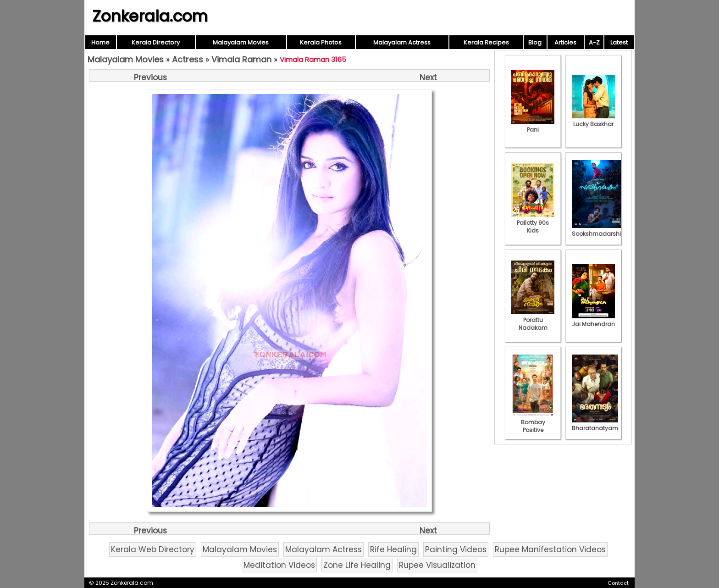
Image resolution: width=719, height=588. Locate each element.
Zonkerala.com (150, 16)
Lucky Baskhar (593, 120)
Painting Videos (456, 549)
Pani (533, 126)
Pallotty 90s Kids (533, 223)
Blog (535, 42)
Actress (188, 59)
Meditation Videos (279, 565)
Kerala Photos (321, 42)
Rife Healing (393, 549)
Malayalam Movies (241, 42)
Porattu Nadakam (533, 320)
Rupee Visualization (437, 565)
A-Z (594, 42)
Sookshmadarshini (599, 230)
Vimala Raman (241, 59)
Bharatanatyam (595, 424)
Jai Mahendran (593, 320)
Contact (618, 583)
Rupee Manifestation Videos (550, 549)
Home (100, 42)
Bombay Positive (533, 422)
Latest (619, 42)
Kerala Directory (156, 42)
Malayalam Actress (402, 42)
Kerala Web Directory (153, 549)
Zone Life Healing (357, 565)
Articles (565, 42)
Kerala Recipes (486, 42)
